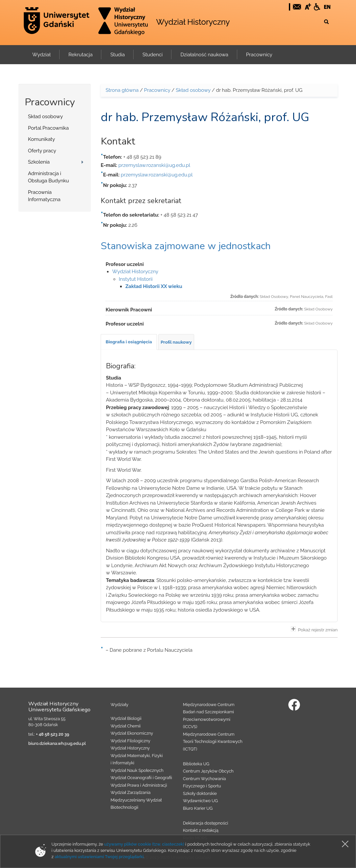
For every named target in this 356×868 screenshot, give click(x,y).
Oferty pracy (42, 151)
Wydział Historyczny (193, 22)
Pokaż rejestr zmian (314, 629)
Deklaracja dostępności (205, 823)
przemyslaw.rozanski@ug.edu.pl (154, 165)
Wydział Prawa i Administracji (139, 785)
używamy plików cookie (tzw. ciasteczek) (144, 844)
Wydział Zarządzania (130, 792)
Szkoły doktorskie (200, 793)
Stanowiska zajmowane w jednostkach (186, 246)
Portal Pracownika (48, 128)
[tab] (129, 342)
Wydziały (119, 705)
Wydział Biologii (126, 718)
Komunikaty (41, 139)
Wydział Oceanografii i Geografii (141, 778)
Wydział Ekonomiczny (132, 733)
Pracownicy (157, 90)
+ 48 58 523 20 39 (52, 734)
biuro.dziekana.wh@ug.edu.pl (57, 743)
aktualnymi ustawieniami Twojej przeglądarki (99, 857)
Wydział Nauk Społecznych (137, 770)
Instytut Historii (136, 279)
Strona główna (122, 90)
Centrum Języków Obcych (208, 771)
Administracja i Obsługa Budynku (48, 177)
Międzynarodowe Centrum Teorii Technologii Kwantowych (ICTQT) (213, 742)
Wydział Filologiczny (130, 741)
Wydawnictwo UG (200, 801)
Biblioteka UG (196, 764)
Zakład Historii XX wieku (154, 286)
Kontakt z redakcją (201, 830)
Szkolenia (39, 162)
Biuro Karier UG (198, 808)
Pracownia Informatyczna (44, 196)
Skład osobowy (45, 117)
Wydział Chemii (126, 726)
